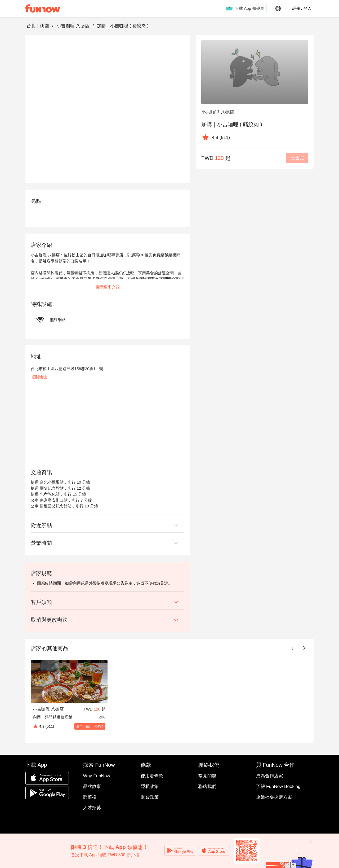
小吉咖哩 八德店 (73, 26)
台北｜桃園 (38, 26)
